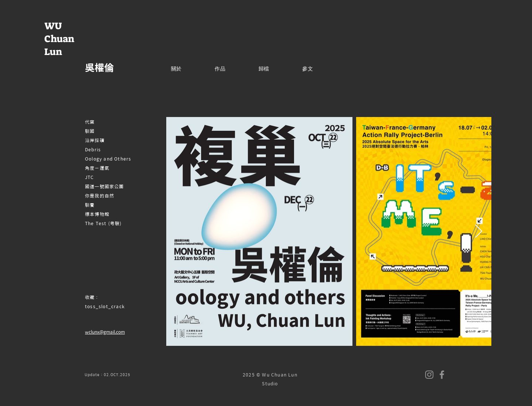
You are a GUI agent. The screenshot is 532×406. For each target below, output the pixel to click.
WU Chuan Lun (59, 39)
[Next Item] (479, 232)
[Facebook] (442, 375)
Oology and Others (108, 159)
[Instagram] (429, 375)
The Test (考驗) (103, 223)
